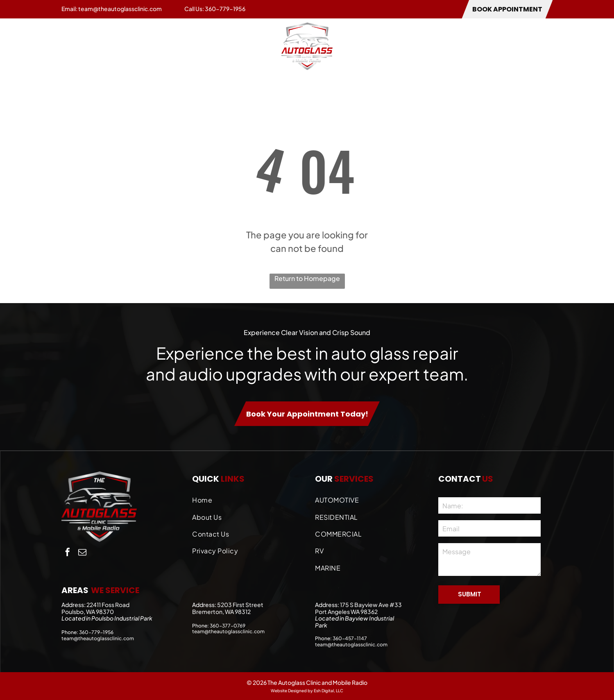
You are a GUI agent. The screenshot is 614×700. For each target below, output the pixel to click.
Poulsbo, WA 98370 (88, 612)
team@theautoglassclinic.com (120, 9)
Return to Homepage (307, 278)
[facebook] (68, 553)
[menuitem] (78, 46)
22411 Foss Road (108, 605)
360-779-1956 (225, 9)
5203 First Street (240, 605)
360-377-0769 (228, 626)
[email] (82, 553)
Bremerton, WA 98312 (221, 612)
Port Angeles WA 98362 (346, 612)
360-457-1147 (350, 638)
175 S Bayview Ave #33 (371, 605)
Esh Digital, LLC (329, 691)
